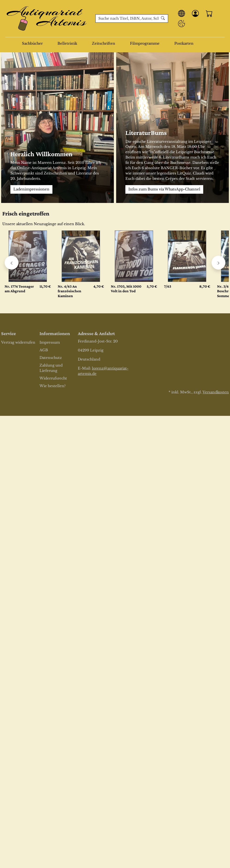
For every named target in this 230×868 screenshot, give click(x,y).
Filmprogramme (145, 43)
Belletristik (67, 43)
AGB (44, 350)
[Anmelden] (195, 13)
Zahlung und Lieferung (51, 368)
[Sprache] (182, 13)
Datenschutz (51, 358)
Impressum (50, 342)
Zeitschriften (104, 43)
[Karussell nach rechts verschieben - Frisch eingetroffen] (218, 263)
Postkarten (184, 43)
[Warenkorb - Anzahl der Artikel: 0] (209, 13)
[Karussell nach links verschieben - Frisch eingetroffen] (12, 263)
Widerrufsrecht (53, 378)
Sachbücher (32, 43)
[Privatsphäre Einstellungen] (182, 24)
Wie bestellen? (53, 386)
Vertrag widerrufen (18, 342)
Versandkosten (216, 392)
